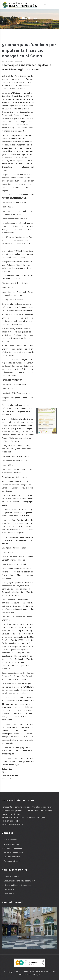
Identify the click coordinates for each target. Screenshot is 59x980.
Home (5, 22)
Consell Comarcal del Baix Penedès (29, 971)
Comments (18, 61)
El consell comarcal (12, 844)
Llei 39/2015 (9, 889)
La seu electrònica (11, 877)
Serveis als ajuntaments (13, 852)
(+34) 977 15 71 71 (11, 821)
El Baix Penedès (10, 840)
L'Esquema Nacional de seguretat (17, 885)
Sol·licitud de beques (12, 857)
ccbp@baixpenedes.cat (13, 824)
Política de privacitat (12, 861)
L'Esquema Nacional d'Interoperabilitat (19, 881)
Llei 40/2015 (9, 894)
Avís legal (36, 975)
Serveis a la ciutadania (13, 848)
